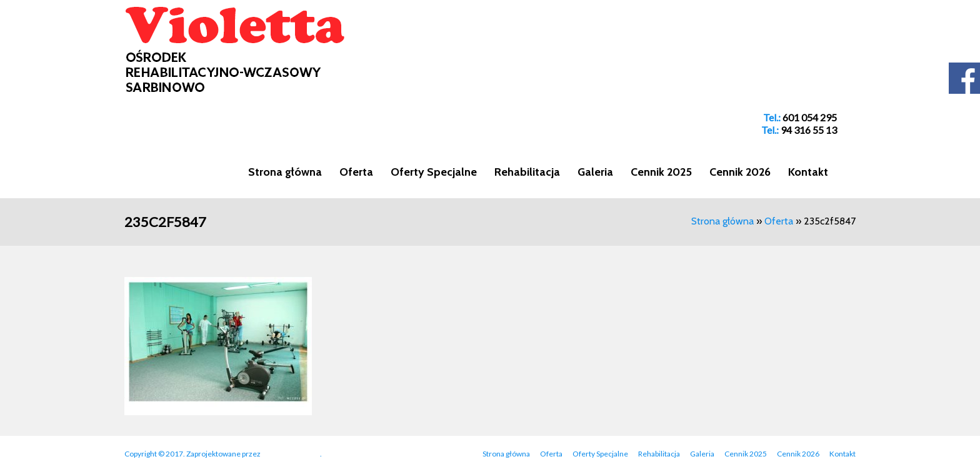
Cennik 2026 (740, 172)
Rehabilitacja (527, 172)
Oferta (356, 172)
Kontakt (808, 172)
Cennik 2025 (661, 172)
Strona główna (285, 172)
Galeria (595, 172)
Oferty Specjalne (434, 172)
